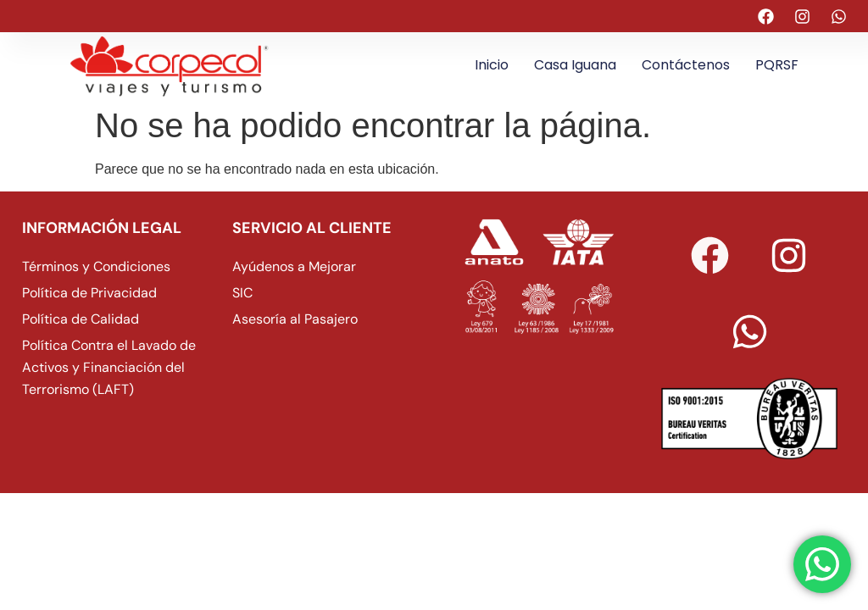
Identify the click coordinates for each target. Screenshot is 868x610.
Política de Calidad (81, 319)
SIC (242, 293)
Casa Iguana (575, 65)
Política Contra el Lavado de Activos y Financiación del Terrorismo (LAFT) (109, 367)
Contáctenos (686, 65)
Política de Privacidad (89, 293)
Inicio (492, 65)
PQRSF (777, 65)
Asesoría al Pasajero (295, 319)
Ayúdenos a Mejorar (294, 266)
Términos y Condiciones (96, 266)
